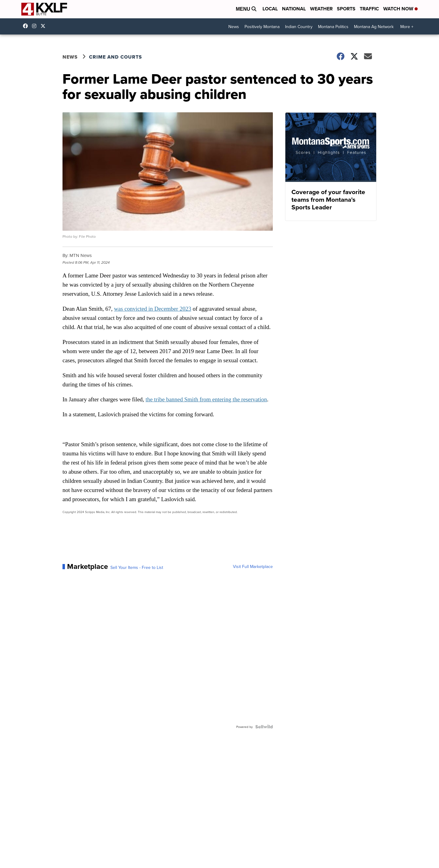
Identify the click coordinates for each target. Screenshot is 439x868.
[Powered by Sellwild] (264, 727)
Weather (321, 9)
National (294, 9)
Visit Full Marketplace (253, 566)
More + (407, 27)
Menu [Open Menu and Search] (246, 9)
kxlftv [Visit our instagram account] (36, 26)
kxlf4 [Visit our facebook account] (27, 26)
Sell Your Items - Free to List (137, 567)
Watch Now (400, 9)
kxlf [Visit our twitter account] (45, 26)
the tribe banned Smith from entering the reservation (206, 399)
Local (270, 9)
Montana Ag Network (374, 27)
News (234, 27)
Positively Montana (262, 27)
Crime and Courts (116, 57)
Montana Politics (333, 27)
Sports (346, 9)
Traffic (369, 9)
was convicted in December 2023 (153, 309)
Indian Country (299, 27)
